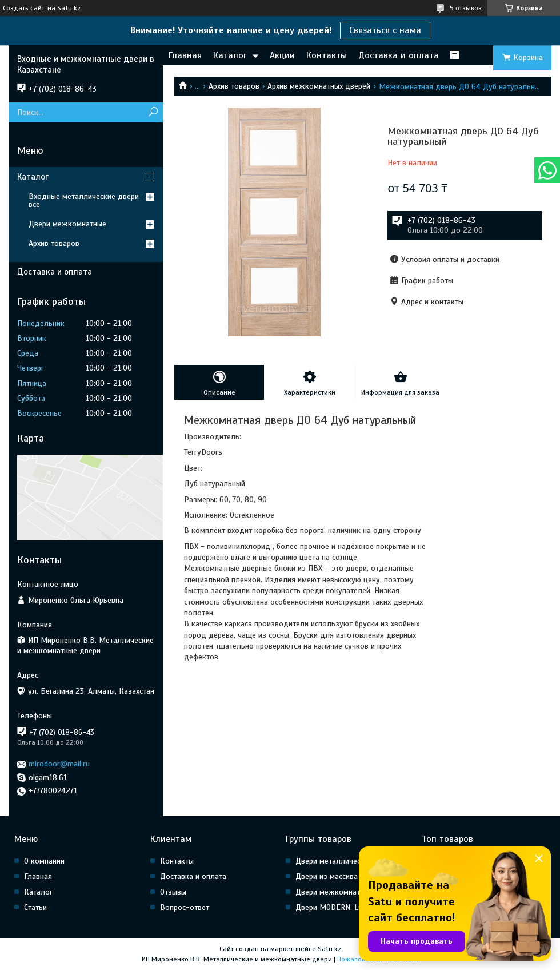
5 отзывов (466, 8)
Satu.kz (329, 949)
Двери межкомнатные (67, 224)
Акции (282, 55)
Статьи (35, 907)
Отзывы (173, 892)
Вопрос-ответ (185, 907)
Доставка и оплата (399, 55)
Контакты (327, 55)
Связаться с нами (385, 30)
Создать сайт (24, 8)
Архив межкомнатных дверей (319, 86)
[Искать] (153, 112)
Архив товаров (234, 86)
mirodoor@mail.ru (59, 764)
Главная (185, 55)
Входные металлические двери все (84, 200)
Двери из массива (327, 876)
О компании (44, 861)
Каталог (230, 55)
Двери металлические (334, 861)
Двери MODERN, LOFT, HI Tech (347, 907)
